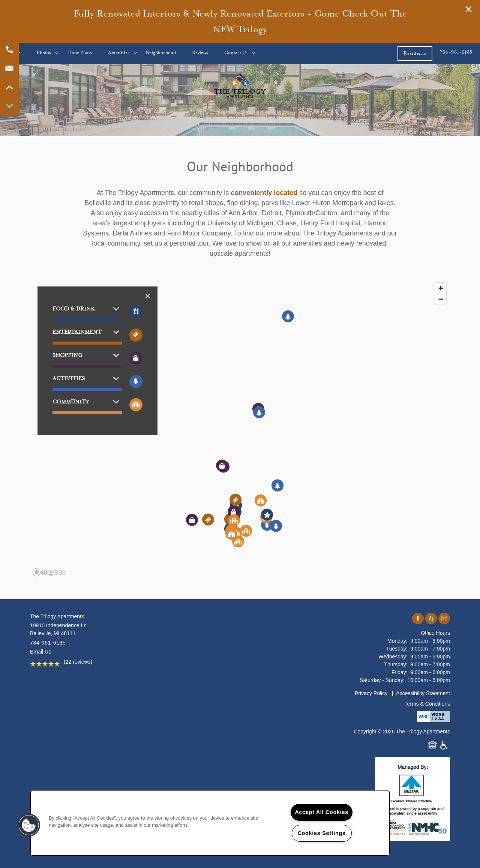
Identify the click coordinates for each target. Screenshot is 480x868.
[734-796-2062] (9, 49)
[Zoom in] (441, 288)
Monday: (397, 641)
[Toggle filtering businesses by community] (136, 405)
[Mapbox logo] (49, 572)
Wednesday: (393, 657)
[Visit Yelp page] (431, 619)
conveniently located (264, 193)
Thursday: (396, 664)
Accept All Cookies (322, 812)
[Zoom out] (441, 299)
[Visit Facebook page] (418, 619)
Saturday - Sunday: (382, 680)
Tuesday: (397, 649)
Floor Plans (79, 52)
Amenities (119, 52)
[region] (240, 429)
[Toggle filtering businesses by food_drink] (136, 312)
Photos (44, 52)
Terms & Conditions (427, 704)
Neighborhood (161, 52)
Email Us (40, 652)
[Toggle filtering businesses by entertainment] (136, 335)
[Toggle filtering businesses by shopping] (136, 358)
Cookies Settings (321, 833)
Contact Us (236, 52)
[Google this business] (444, 619)
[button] (469, 9)
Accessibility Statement (423, 693)
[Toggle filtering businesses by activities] (136, 382)
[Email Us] (9, 68)
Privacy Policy (371, 693)
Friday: (400, 672)
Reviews (200, 52)
